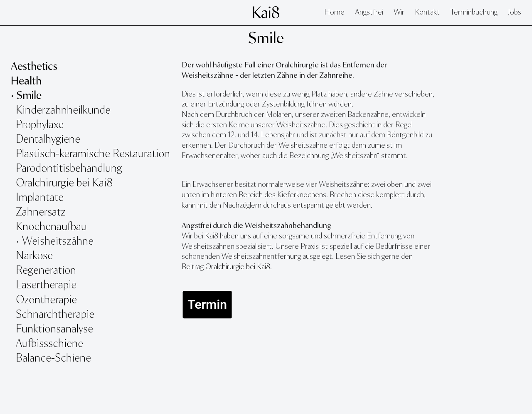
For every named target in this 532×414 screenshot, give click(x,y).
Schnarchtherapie (55, 315)
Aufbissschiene (49, 344)
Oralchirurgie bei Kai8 (64, 183)
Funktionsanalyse (56, 329)
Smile (266, 39)
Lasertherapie (47, 285)
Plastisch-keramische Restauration (93, 154)
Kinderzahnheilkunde (63, 110)
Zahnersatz (41, 212)
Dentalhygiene (48, 140)
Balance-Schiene (53, 358)
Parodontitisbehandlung (69, 169)
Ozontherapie (46, 300)
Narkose (34, 256)
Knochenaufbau (51, 227)
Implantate (40, 198)
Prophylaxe (40, 125)
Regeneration (46, 271)
